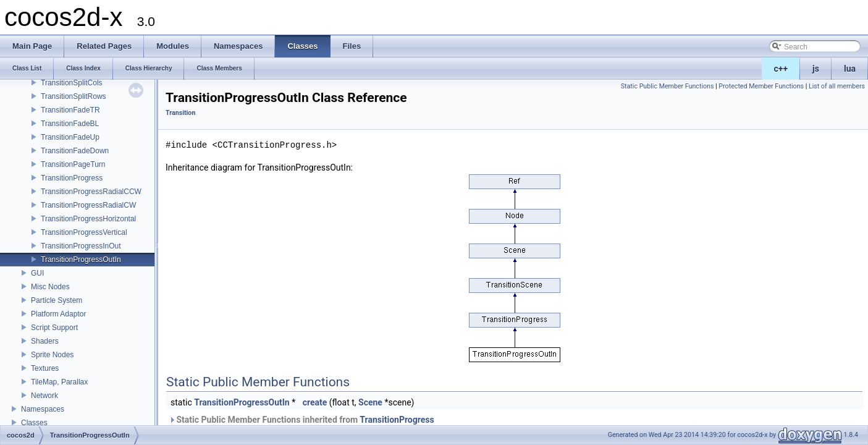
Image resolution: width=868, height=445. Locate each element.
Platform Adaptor (58, 314)
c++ (781, 69)
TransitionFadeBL (70, 124)
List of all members (837, 86)
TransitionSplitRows (74, 96)
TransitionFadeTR (70, 110)
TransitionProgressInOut (81, 246)
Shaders (45, 341)
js (816, 69)
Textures (45, 368)
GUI (37, 273)
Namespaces (43, 409)
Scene (370, 402)
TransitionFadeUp (70, 137)
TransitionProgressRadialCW (88, 205)
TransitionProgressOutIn (81, 260)
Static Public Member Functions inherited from (301, 420)
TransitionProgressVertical (84, 232)
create (315, 402)
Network (44, 396)
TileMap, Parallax (59, 382)
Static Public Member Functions (668, 86)
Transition (180, 113)
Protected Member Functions (761, 86)
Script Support (54, 328)
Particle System (57, 300)
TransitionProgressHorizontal (88, 219)
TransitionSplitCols (72, 83)
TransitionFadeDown (75, 151)
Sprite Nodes (52, 355)
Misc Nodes (50, 287)
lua (850, 69)
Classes (34, 423)
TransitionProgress (72, 178)
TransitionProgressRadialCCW (91, 192)
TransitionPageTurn (73, 164)
